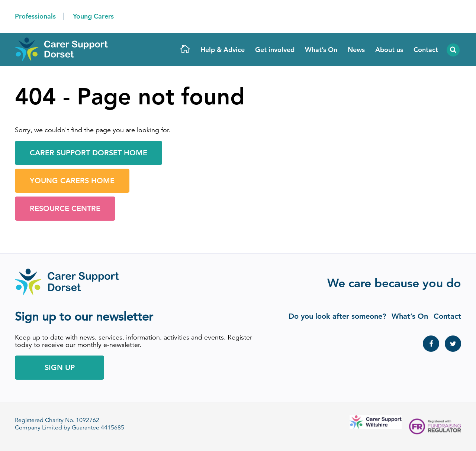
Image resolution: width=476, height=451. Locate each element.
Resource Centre (65, 208)
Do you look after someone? (337, 316)
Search (452, 50)
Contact (426, 50)
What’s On (321, 50)
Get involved (275, 50)
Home (185, 50)
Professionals (35, 16)
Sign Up (60, 367)
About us (389, 50)
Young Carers (93, 16)
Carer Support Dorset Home (89, 153)
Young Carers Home (72, 181)
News (356, 50)
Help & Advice (223, 50)
